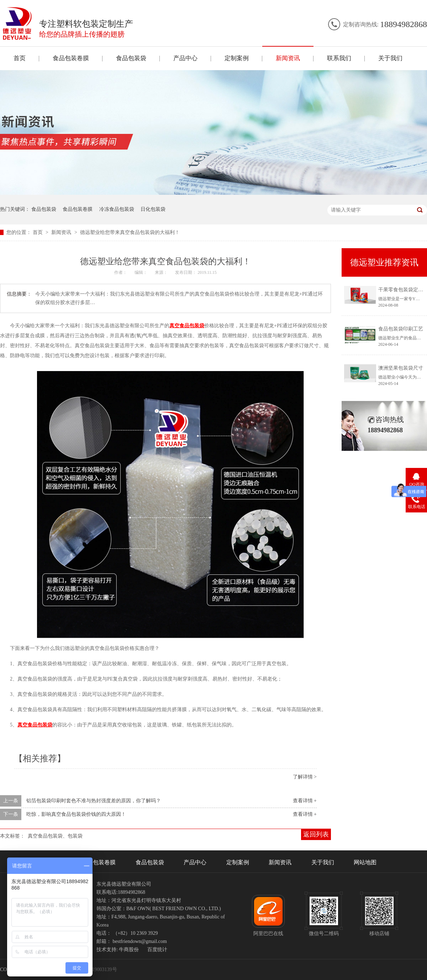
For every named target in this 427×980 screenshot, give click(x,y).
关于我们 (390, 58)
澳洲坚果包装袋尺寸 (401, 368)
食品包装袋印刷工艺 (401, 329)
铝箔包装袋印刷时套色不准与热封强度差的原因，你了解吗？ (94, 801)
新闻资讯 (288, 58)
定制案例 (237, 58)
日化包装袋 (153, 209)
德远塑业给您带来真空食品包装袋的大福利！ (130, 232)
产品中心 (185, 58)
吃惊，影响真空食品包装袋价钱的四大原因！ (76, 814)
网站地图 (365, 862)
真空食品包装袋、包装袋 (55, 836)
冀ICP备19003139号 (96, 969)
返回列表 (316, 834)
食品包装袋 (131, 58)
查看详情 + (305, 801)
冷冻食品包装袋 (117, 209)
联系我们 (339, 58)
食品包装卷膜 (71, 58)
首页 (20, 58)
